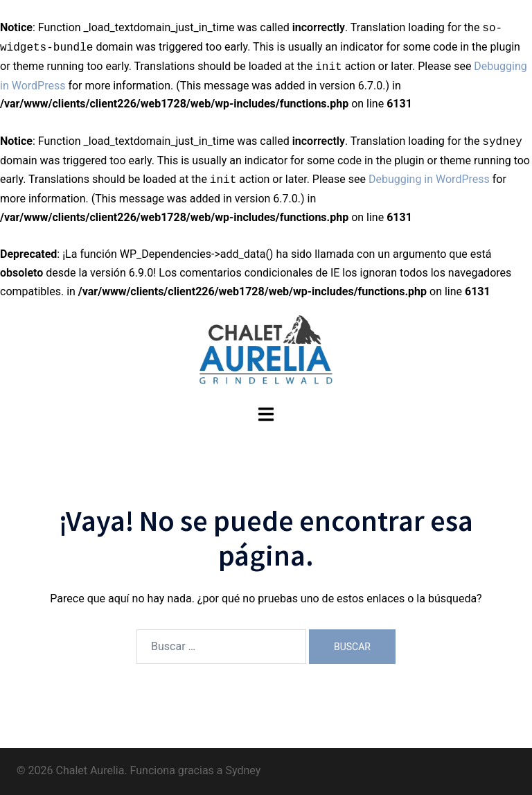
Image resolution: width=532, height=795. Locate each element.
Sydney (243, 770)
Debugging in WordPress (429, 180)
